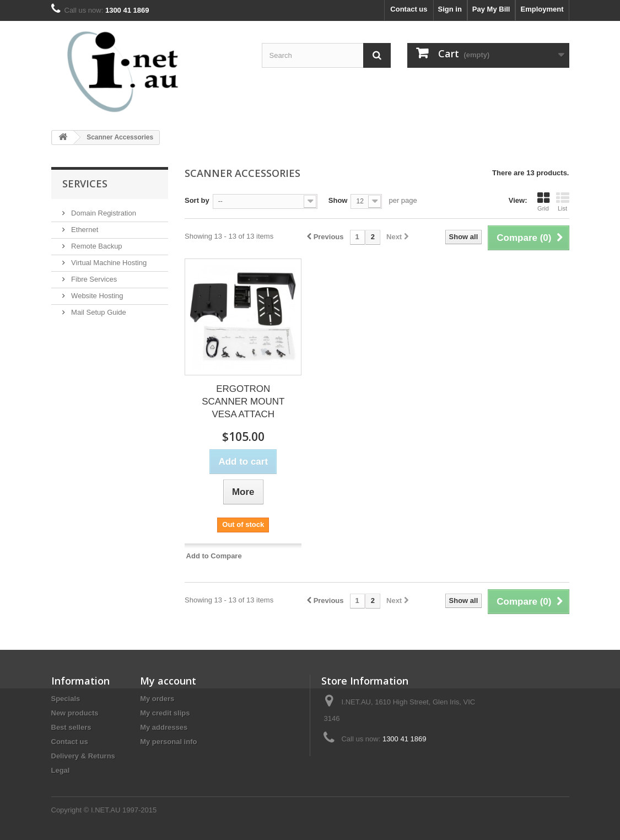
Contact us (409, 9)
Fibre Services (93, 279)
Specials (66, 699)
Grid (543, 202)
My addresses (164, 727)
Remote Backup (96, 246)
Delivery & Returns (83, 756)
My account (168, 681)
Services (85, 184)
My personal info (168, 742)
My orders (157, 699)
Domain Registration (103, 213)
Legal (61, 770)
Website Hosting (96, 296)
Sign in (450, 9)
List (563, 202)
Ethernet (84, 230)
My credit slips (165, 713)
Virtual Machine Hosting (108, 263)
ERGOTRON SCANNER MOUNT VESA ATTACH (243, 402)
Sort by (197, 200)
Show (338, 200)
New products (75, 713)
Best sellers (71, 727)
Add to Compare (214, 556)
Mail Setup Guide (98, 312)
